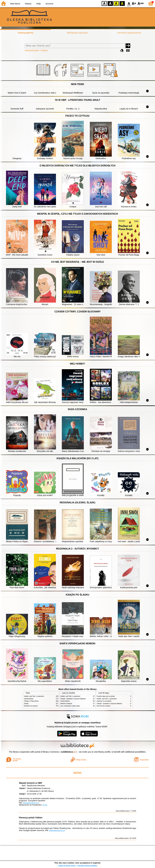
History (28, 4)
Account (49, 4)
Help (39, 4)
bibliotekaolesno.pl (31, 803)
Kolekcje (44, 50)
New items (15, 4)
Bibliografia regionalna (77, 33)
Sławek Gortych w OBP (30, 783)
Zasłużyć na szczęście (104, 701)
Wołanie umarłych (66, 704)
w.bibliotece (68, 752)
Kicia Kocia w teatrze (104, 706)
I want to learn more (67, 865)
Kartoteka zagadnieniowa (129, 33)
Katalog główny (25, 33)
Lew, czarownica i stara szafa (70, 706)
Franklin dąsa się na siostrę (106, 696)
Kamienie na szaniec (31, 706)
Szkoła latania (29, 699)
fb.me (45, 805)
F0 (129, 3)
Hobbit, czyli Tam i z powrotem (34, 696)
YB (116, 3)
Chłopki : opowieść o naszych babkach (73, 699)
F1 (134, 3)
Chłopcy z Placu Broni (31, 701)
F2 (141, 3)
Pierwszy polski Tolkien (31, 818)
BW (110, 3)
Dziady (26, 704)
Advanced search (32, 50)
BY (122, 3)
